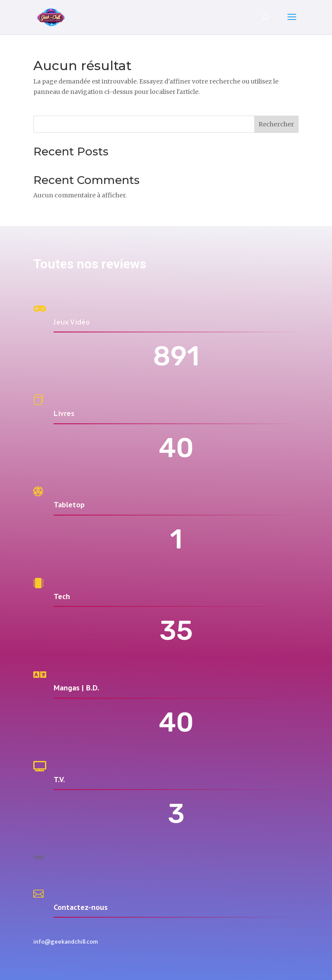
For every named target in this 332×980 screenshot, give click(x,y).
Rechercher (276, 124)
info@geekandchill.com (65, 942)
